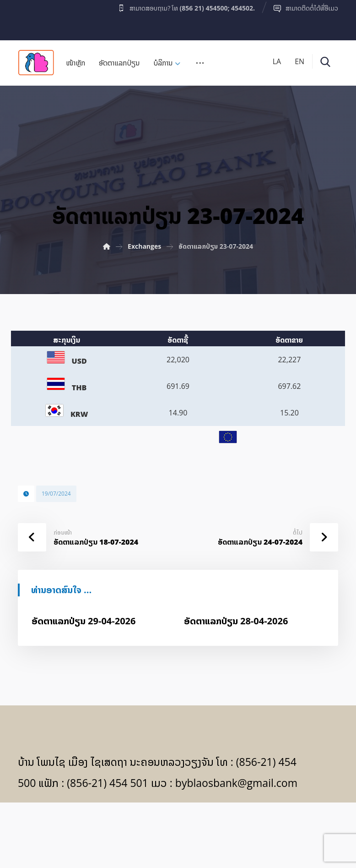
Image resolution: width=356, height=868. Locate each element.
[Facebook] (36, 18)
